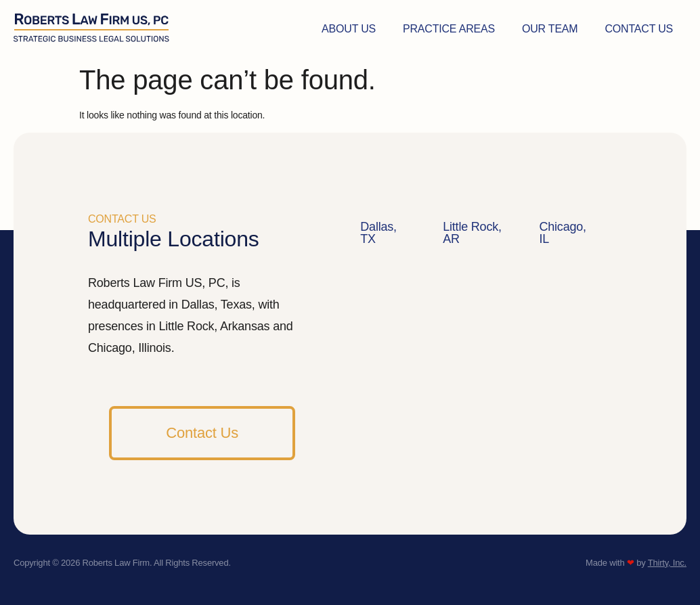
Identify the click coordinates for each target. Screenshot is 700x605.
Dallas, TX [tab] (378, 233)
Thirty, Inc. (667, 563)
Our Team (550, 29)
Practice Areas (449, 29)
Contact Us (639, 29)
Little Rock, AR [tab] (472, 233)
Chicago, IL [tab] (562, 233)
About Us (349, 29)
